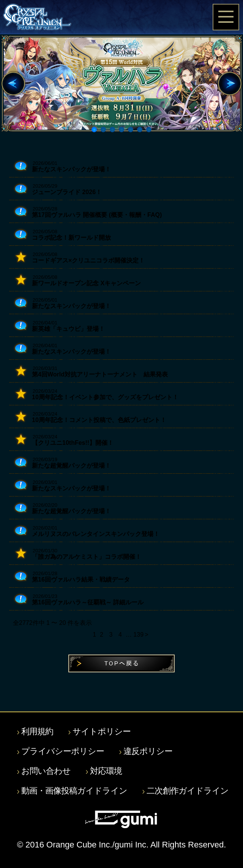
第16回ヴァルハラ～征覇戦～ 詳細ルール (88, 602)
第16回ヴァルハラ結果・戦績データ (81, 579)
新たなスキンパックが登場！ (71, 169)
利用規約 (37, 732)
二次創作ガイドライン (188, 791)
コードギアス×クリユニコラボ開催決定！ (88, 260)
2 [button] (104, 131)
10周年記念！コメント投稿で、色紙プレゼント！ (99, 420)
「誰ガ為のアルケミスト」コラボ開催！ (87, 557)
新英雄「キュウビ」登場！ (68, 329)
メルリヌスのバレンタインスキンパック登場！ (96, 534)
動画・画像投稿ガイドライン (74, 791)
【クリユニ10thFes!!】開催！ (73, 443)
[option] (122, 83)
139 (137, 635)
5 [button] (132, 131)
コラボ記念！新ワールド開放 (71, 238)
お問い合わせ (46, 771)
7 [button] (150, 131)
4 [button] (123, 131)
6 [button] (141, 131)
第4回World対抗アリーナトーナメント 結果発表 (100, 374)
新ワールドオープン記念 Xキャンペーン (86, 283)
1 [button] (95, 131)
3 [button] (114, 131)
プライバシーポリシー (63, 751)
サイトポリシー (102, 732)
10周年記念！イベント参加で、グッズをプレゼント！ (105, 397)
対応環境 (106, 771)
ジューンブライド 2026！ (67, 192)
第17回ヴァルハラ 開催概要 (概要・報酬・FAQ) (97, 215)
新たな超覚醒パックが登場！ (71, 466)
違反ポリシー (148, 751)
